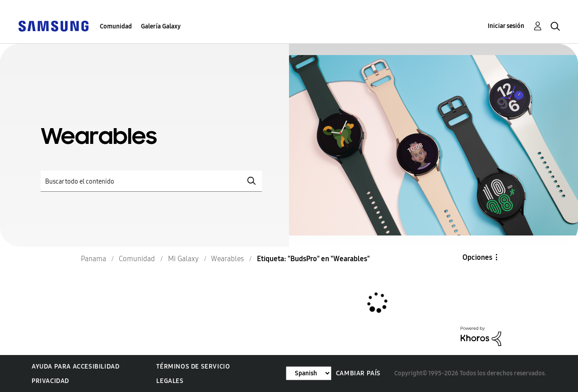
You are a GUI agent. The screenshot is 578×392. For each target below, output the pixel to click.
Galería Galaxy (161, 26)
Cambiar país (358, 373)
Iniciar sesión (506, 26)
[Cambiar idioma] (309, 373)
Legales (170, 381)
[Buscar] (151, 181)
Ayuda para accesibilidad (75, 367)
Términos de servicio (193, 367)
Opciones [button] (477, 257)
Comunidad (116, 26)
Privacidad (50, 381)
